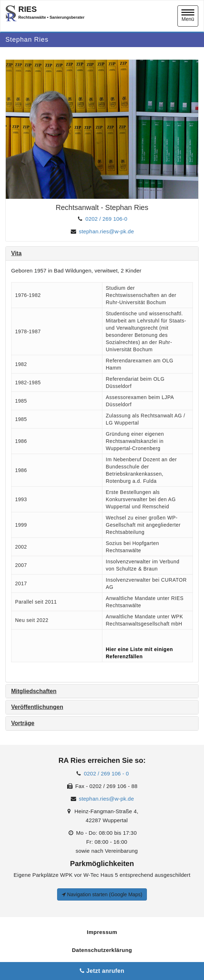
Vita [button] (16, 253)
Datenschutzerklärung (102, 950)
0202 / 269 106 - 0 (106, 773)
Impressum (102, 932)
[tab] (102, 253)
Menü (188, 16)
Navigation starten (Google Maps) (102, 894)
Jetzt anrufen (102, 971)
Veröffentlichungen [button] (37, 707)
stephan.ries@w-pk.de (106, 231)
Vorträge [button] (23, 723)
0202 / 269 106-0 (106, 219)
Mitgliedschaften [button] (34, 691)
